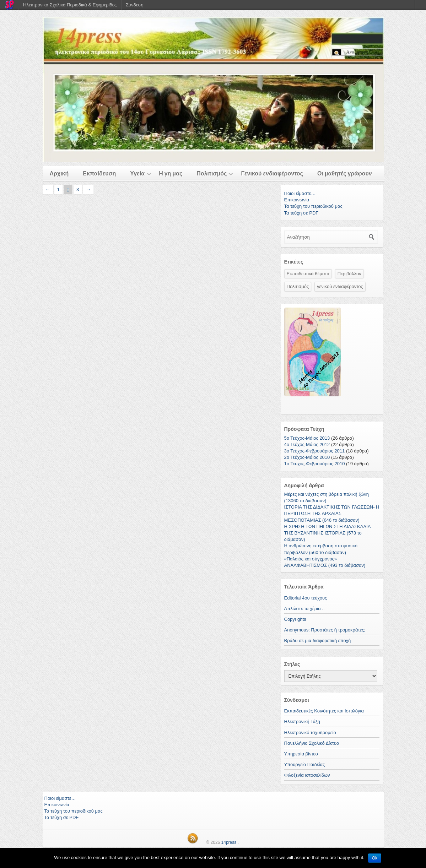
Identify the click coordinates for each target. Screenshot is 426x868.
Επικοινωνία (297, 200)
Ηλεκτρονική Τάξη (302, 721)
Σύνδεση (135, 5)
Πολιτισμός (212, 173)
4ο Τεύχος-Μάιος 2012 (307, 444)
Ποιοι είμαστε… (300, 193)
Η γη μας (171, 173)
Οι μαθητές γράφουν (345, 173)
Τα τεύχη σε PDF (301, 213)
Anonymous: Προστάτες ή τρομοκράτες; (325, 630)
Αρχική (59, 173)
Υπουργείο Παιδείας (305, 764)
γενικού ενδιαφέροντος (340, 286)
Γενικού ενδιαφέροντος (272, 173)
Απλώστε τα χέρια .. (304, 609)
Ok (375, 858)
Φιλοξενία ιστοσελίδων (307, 775)
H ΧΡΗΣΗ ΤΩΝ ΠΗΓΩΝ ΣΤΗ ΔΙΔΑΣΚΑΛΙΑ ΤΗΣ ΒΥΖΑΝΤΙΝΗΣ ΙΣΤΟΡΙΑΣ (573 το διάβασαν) (327, 533)
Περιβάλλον (349, 274)
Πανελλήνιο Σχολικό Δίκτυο (312, 743)
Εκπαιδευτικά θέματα (308, 274)
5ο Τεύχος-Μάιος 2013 (307, 438)
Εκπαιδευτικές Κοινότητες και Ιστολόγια (324, 711)
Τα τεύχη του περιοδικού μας (313, 206)
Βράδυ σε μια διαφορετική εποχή (318, 641)
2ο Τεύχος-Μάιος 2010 (307, 457)
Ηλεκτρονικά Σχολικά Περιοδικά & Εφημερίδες (70, 5)
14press (229, 842)
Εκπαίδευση (99, 173)
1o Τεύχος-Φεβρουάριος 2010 (315, 464)
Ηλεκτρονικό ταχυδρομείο (310, 733)
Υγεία (137, 173)
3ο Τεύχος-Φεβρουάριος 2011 (315, 451)
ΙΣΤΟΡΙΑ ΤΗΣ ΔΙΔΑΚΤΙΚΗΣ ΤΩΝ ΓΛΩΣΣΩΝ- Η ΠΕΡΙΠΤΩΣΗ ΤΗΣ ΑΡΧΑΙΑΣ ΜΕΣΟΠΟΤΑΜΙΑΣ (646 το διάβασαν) (332, 513)
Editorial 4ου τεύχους (306, 598)
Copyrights (295, 619)
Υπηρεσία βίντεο (301, 754)
